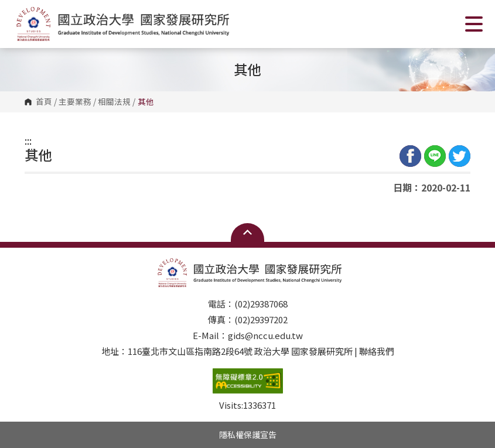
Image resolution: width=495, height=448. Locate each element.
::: (28, 141)
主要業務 (75, 102)
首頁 (44, 102)
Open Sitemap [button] (247, 232)
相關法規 (114, 102)
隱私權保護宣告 (248, 435)
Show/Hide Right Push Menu (474, 24)
